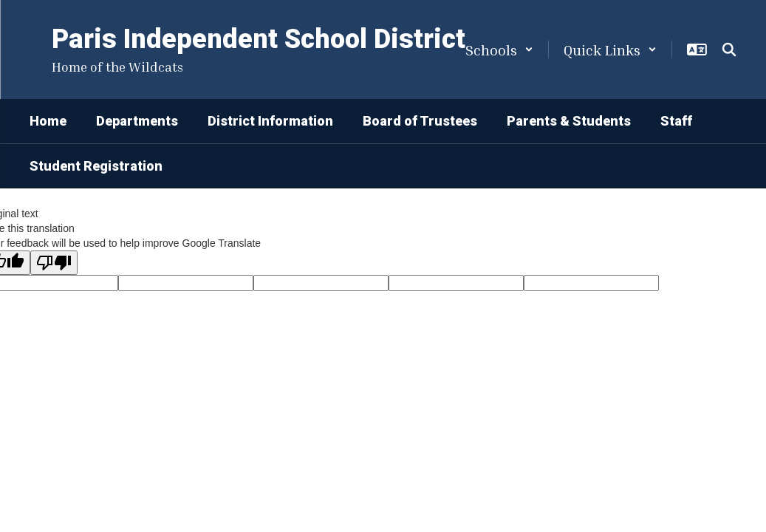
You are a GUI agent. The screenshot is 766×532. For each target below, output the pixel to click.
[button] (499, 50)
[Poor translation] (54, 263)
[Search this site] (729, 50)
